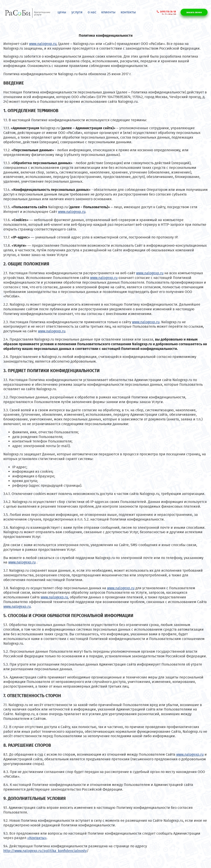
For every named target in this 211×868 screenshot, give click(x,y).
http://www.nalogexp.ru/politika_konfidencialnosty (45, 851)
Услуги (77, 12)
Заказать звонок (194, 12)
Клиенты (108, 12)
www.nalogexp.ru (43, 44)
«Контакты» (37, 838)
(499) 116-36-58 (168, 12)
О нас (92, 12)
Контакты (128, 12)
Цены (62, 12)
